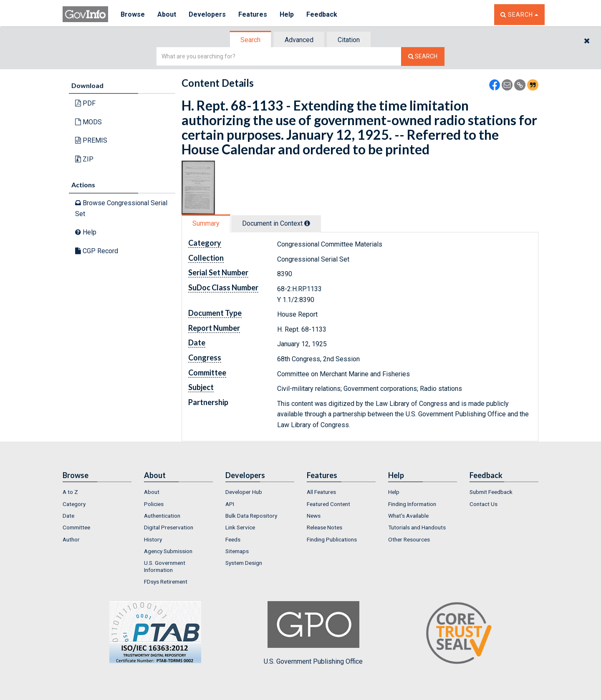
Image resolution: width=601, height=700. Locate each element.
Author (71, 539)
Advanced (299, 40)
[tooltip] (307, 223)
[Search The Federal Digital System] (423, 57)
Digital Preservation (169, 527)
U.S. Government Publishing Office (313, 633)
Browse (133, 14)
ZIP (84, 159)
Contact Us (484, 504)
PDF (85, 103)
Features (253, 14)
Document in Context (276, 223)
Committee (76, 527)
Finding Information (412, 504)
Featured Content (328, 504)
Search (250, 40)
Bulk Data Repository (251, 516)
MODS (88, 122)
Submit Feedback (491, 492)
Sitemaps (237, 551)
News (314, 516)
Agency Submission (168, 551)
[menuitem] (97, 492)
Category (74, 504)
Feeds (233, 539)
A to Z (70, 492)
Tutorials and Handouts (417, 527)
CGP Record (97, 251)
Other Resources (409, 539)
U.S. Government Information (165, 566)
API (230, 504)
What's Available (408, 516)
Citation (349, 40)
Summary (206, 223)
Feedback (322, 14)
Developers (207, 14)
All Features (321, 492)
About (167, 14)
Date (68, 516)
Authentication (162, 516)
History (153, 539)
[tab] (251, 40)
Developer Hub (244, 492)
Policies (154, 504)
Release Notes (324, 527)
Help (287, 14)
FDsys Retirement (166, 582)
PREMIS (91, 140)
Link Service (240, 527)
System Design (244, 563)
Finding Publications (332, 539)
